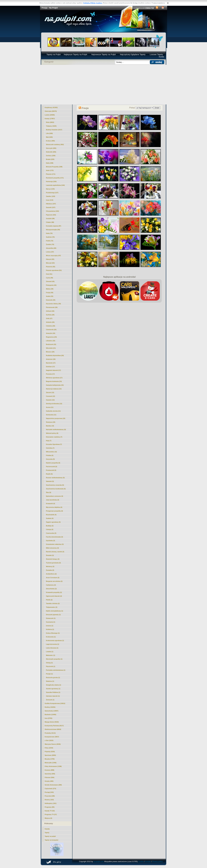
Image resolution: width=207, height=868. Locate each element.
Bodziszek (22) (51, 344)
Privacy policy (157, 861)
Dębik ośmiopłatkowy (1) (55, 611)
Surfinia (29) (50, 315)
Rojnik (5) (49, 474)
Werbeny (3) (50, 566)
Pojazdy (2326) (50, 752)
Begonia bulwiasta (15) (54, 381)
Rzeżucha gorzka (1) (53, 678)
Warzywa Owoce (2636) (53, 744)
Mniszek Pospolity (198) (54, 167)
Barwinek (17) (51, 363)
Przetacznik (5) (51, 470)
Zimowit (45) (50, 281)
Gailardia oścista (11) (53, 411)
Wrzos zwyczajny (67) (53, 256)
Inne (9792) (49, 718)
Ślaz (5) (49, 492)
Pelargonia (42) (51, 285)
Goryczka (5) (50, 459)
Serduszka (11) (51, 415)
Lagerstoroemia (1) (53, 644)
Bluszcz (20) (50, 352)
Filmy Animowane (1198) (53, 766)
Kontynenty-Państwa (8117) (54, 726)
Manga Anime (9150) (52, 722)
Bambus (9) (50, 426)
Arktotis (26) (50, 322)
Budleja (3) (50, 526)
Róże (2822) (50, 122)
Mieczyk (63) (50, 263)
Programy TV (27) (51, 814)
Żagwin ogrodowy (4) (53, 522)
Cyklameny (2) (51, 585)
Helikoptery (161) (51, 803)
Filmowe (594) (50, 777)
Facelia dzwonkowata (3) (55, 537)
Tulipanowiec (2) (52, 607)
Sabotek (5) (50, 481)
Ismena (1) (50, 626)
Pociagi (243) (49, 792)
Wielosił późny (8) (52, 433)
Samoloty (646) (50, 774)
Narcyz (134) (50, 189)
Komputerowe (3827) (52, 737)
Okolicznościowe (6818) (53, 729)
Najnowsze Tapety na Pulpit (103, 54)
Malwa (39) (50, 289)
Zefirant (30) (50, 311)
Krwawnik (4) (51, 504)
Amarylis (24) (51, 333)
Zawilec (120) (51, 196)
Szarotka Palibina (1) (53, 692)
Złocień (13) (50, 392)
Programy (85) (50, 807)
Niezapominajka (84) (53, 230)
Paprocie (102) (51, 215)
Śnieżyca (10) (51, 422)
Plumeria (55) (51, 267)
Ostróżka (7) (50, 448)
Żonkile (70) (50, 244)
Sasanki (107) (51, 207)
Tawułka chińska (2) (53, 603)
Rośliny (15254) (50, 707)
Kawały (47, 829)
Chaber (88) (50, 222)
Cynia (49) (50, 278)
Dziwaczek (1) (51, 618)
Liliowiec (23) (51, 341)
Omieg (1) (49, 663)
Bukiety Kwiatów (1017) (54, 130)
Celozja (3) (50, 529)
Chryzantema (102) (53, 211)
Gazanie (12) (50, 400)
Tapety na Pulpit (54, 54)
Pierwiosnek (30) (52, 307)
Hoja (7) (49, 441)
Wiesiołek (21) (51, 348)
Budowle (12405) (50, 715)
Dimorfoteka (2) (51, 589)
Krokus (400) (50, 141)
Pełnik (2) (49, 600)
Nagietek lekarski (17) (54, 370)
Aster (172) (50, 170)
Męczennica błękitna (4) (54, 507)
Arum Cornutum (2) (53, 578)
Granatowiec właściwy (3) (55, 544)
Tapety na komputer (52, 840)
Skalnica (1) (50, 681)
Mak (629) (49, 137)
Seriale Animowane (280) (53, 785)
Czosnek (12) (51, 396)
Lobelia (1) (50, 652)
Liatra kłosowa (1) (52, 648)
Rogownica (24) (51, 337)
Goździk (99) (50, 219)
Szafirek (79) (50, 237)
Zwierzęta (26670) (51, 111)
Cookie (141, 861)
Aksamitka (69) (51, 248)
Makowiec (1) (51, 655)
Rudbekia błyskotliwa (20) (55, 355)
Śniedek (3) (50, 555)
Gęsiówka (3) (51, 541)
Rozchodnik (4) (51, 515)
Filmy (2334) (49, 748)
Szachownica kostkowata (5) (56, 489)
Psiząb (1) (49, 674)
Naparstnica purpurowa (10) (56, 418)
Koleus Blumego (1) (53, 633)
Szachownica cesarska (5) (55, 485)
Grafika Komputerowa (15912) (55, 703)
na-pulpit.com (99, 861)
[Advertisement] (104, 85)
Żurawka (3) (50, 570)
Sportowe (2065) (50, 755)
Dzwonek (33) (51, 300)
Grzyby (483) (49, 781)
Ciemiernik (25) (51, 330)
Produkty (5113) (50, 733)
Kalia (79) (49, 233)
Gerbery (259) (51, 156)
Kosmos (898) (50, 770)
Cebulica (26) (51, 326)
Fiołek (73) (50, 241)
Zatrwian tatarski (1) (53, 696)
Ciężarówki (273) (50, 789)
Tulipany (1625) (51, 126)
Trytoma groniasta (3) (53, 563)
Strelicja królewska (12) (54, 404)
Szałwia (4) (50, 518)
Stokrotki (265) (51, 152)
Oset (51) (49, 274)
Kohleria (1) (50, 629)
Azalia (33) (50, 296)
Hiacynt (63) (50, 259)
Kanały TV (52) (50, 811)
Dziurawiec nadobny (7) (54, 437)
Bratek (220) (50, 159)
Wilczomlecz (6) (51, 452)
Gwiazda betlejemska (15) (55, 385)
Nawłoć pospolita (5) (53, 463)
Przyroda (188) (50, 796)
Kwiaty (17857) (50, 119)
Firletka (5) (50, 455)
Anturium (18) (51, 359)
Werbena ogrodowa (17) (54, 378)
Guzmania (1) (51, 622)
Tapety (47, 833)
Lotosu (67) (50, 252)
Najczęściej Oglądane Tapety (133, 54)
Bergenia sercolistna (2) (54, 581)
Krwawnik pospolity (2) (54, 592)
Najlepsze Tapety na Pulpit (75, 54)
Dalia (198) (50, 163)
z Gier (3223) (49, 740)
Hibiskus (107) (51, 204)
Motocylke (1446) (51, 763)
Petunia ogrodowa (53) (54, 270)
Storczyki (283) (51, 148)
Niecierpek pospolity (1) (54, 659)
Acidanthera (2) (51, 574)
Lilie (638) (49, 133)
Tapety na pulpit (50, 836)
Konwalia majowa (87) (54, 226)
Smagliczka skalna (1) (54, 685)
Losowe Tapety (156, 54)
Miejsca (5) (48, 818)
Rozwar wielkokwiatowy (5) (55, 478)
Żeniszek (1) (50, 700)
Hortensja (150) (51, 182)
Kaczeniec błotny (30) (53, 304)
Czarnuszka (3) (51, 533)
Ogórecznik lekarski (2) (54, 596)
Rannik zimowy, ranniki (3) (55, 552)
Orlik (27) (49, 318)
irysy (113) (50, 200)
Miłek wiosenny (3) (52, 548)
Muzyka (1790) (50, 759)
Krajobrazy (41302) (51, 107)
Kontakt (148, 861)
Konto (161, 57)
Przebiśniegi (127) (52, 193)
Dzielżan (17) (50, 367)
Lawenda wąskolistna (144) (55, 185)
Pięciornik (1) (51, 666)
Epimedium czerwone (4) (55, 496)
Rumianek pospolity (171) (55, 178)
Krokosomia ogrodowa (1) (55, 640)
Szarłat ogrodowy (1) (53, 689)
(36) (50, 293)
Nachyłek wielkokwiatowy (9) (56, 430)
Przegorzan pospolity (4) (55, 511)
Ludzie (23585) (50, 115)
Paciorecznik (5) (52, 467)
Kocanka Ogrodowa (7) (54, 444)
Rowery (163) (49, 800)
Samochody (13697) (52, 711)
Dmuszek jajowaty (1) (53, 615)
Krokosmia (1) (51, 637)
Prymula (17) (50, 374)
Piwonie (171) (51, 174)
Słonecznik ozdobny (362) (55, 144)
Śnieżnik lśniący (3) (53, 559)
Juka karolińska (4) (53, 500)
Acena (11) (50, 407)
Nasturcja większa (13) (54, 389)
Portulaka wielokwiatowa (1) (56, 670)
